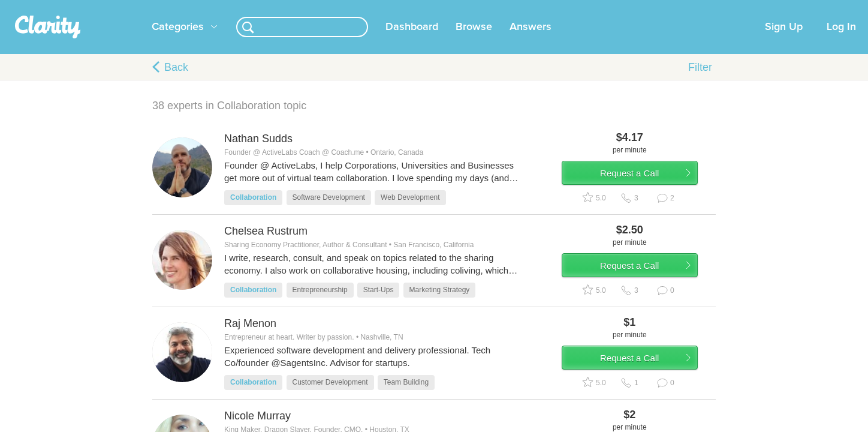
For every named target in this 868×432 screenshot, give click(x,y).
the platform (134, 7)
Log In (841, 41)
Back (176, 82)
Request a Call (645, 194)
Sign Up (784, 41)
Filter (700, 82)
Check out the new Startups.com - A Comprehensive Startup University (578, 8)
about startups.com (751, 8)
